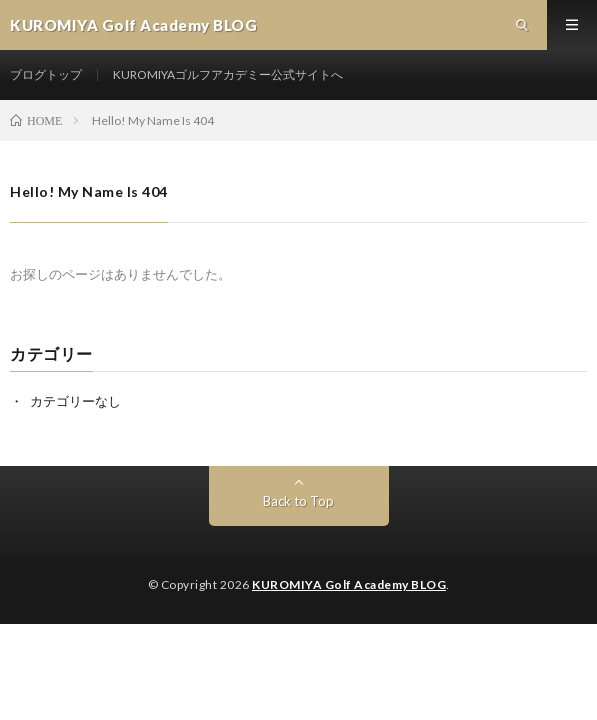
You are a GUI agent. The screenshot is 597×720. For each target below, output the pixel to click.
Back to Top (298, 501)
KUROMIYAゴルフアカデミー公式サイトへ (228, 74)
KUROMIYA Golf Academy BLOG (349, 584)
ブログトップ (46, 74)
